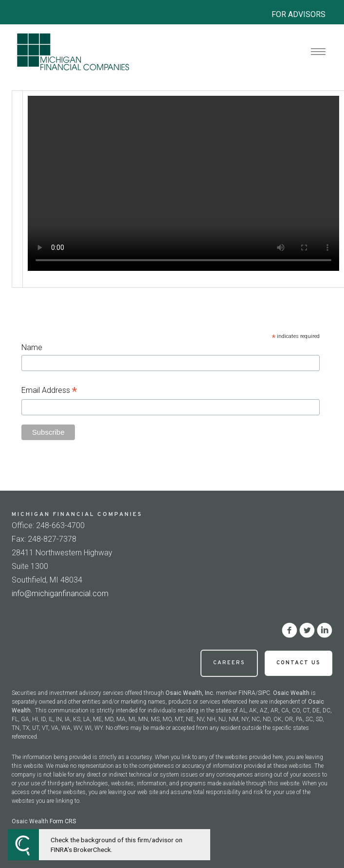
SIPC (264, 693)
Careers (229, 663)
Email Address (49, 391)
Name (32, 347)
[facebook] (290, 630)
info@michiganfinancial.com (60, 593)
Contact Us (299, 663)
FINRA (247, 693)
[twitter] (307, 630)
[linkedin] (325, 630)
